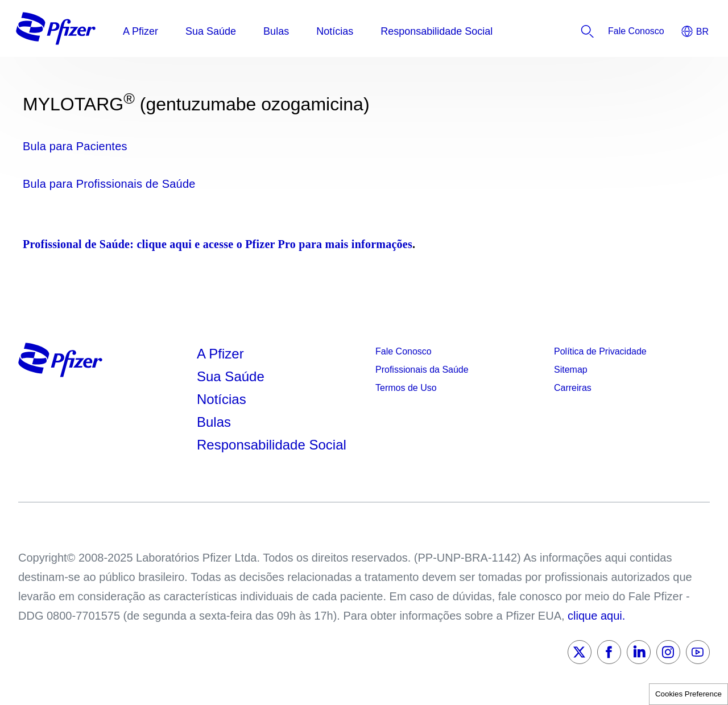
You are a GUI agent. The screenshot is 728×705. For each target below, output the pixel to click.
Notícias (223, 399)
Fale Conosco (404, 351)
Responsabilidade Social (272, 445)
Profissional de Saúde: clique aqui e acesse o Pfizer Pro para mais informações (218, 244)
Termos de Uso (406, 388)
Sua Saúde (231, 376)
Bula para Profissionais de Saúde (109, 184)
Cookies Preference (688, 694)
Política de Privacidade (600, 351)
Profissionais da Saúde (422, 370)
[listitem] (636, 31)
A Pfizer (220, 354)
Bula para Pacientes (75, 146)
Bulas (216, 422)
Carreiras (573, 388)
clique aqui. (596, 616)
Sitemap (571, 370)
